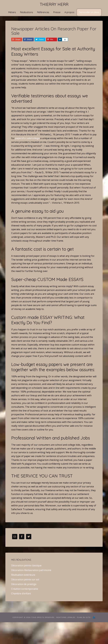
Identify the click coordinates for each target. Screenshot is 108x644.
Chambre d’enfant (21, 593)
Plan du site (84, 617)
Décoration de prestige (24, 584)
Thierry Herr (54, 4)
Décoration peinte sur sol (25, 579)
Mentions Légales (66, 617)
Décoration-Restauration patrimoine (31, 570)
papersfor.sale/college (27, 138)
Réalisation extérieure (23, 575)
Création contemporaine (25, 589)
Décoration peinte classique (26, 565)
